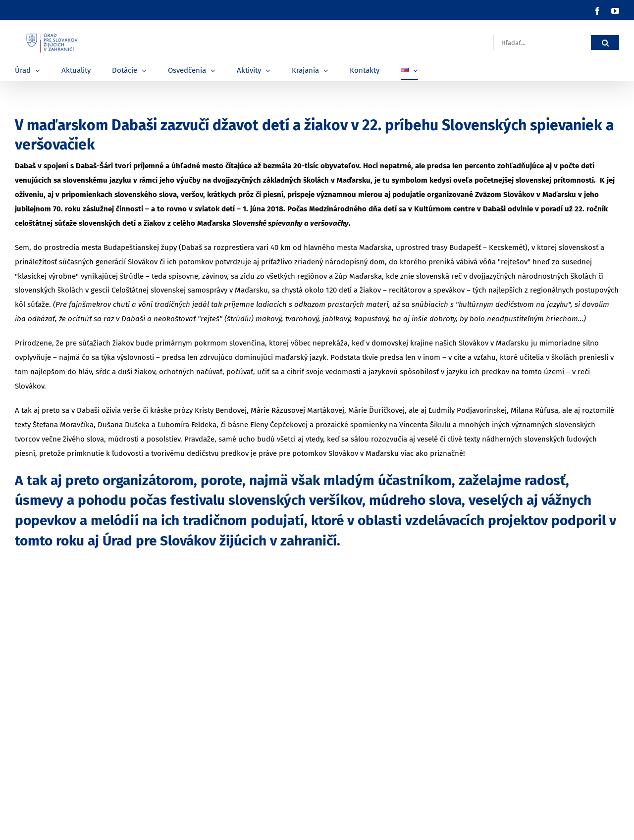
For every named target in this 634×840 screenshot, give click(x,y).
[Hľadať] (605, 43)
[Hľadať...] (542, 43)
